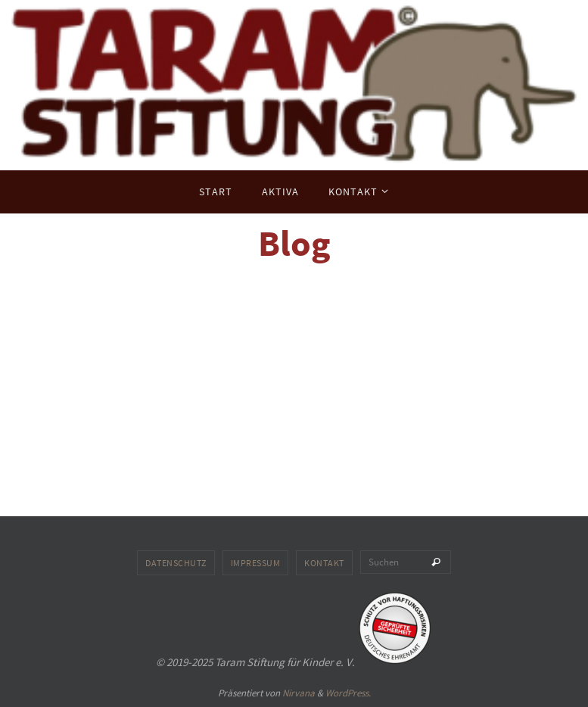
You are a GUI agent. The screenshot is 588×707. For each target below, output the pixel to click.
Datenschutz (176, 563)
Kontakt (324, 563)
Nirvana (299, 693)
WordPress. (348, 693)
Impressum (256, 563)
